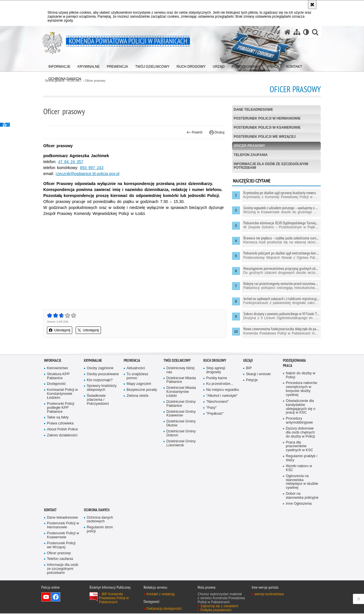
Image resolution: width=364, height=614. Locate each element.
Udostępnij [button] (60, 330)
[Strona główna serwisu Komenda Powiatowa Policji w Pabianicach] (288, 32)
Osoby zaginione (100, 368)
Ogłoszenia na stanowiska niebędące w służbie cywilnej (302, 482)
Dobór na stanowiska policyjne (302, 496)
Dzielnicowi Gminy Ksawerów (181, 414)
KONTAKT (50, 510)
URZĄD (248, 361)
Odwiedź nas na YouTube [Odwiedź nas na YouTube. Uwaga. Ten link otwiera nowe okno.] (46, 597)
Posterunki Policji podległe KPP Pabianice (61, 408)
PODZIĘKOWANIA (294, 361)
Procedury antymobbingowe (299, 421)
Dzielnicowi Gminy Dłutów (181, 424)
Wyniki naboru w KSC (299, 468)
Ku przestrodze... (220, 384)
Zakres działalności (62, 435)
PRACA (288, 366)
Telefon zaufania (251, 155)
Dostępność (56, 384)
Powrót (194, 132)
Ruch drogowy (215, 361)
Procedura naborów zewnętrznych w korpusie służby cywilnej (301, 389)
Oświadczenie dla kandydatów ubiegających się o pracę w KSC (301, 407)
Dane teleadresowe (253, 110)
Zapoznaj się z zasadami (219, 607)
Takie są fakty (58, 418)
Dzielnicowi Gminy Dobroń (181, 433)
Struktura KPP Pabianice (58, 376)
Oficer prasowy (96, 81)
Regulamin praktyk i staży (302, 458)
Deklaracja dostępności (164, 609)
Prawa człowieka (60, 424)
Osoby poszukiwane (103, 374)
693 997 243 (92, 168)
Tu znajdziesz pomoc (137, 376)
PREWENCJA (132, 361)
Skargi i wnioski (258, 374)
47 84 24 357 (71, 162)
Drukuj (217, 132)
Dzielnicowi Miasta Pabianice (181, 380)
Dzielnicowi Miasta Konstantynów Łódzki (181, 392)
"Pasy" (211, 408)
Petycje (252, 380)
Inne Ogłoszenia (299, 504)
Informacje (53, 361)
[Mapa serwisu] (297, 32)
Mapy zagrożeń (139, 384)
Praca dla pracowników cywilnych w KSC (299, 446)
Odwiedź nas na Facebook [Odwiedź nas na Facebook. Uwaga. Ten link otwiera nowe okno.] (56, 597)
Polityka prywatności (216, 611)
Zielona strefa (137, 396)
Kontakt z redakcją (161, 595)
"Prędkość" (215, 414)
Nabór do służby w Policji (301, 375)
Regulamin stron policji (100, 530)
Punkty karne (217, 378)
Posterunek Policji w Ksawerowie (267, 128)
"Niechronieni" (217, 402)
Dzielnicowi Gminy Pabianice (181, 404)
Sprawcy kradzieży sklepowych (102, 388)
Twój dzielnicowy (177, 361)
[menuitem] (59, 66)
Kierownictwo (57, 368)
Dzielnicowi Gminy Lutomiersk (181, 443)
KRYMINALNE (93, 361)
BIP (249, 368)
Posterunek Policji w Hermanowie (267, 119)
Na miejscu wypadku (223, 390)
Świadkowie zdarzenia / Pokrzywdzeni (98, 400)
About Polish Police (62, 429)
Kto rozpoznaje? (100, 380)
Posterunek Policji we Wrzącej (265, 137)
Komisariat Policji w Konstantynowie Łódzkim (62, 394)
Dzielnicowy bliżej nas (180, 370)
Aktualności (136, 368)
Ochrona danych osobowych (100, 520)
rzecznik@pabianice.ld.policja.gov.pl (88, 174)
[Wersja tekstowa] (306, 32)
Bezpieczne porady (142, 390)
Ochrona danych (97, 510)
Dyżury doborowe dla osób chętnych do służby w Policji (300, 433)
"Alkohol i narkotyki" (222, 396)
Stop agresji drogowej (216, 370)
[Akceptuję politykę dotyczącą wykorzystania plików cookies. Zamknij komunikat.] (312, 5)
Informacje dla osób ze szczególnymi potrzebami (271, 166)
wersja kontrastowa (269, 595)
